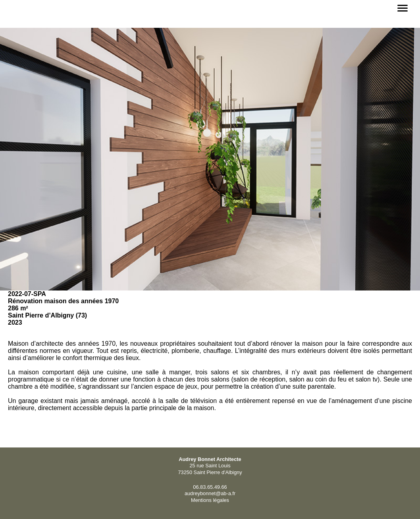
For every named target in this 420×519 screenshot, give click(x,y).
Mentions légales (210, 500)
